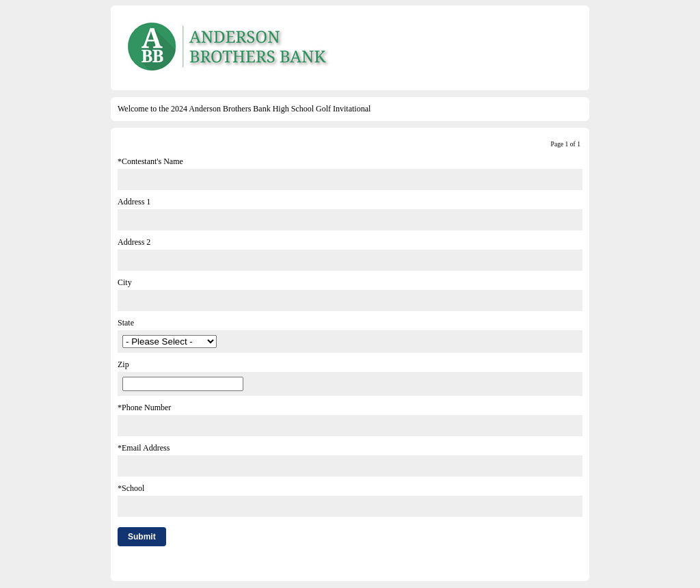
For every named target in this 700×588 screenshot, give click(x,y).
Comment (134, 565)
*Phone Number (144, 407)
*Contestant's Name (150, 161)
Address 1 (134, 202)
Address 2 (134, 242)
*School (131, 488)
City (125, 282)
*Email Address (144, 448)
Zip (123, 364)
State (126, 323)
